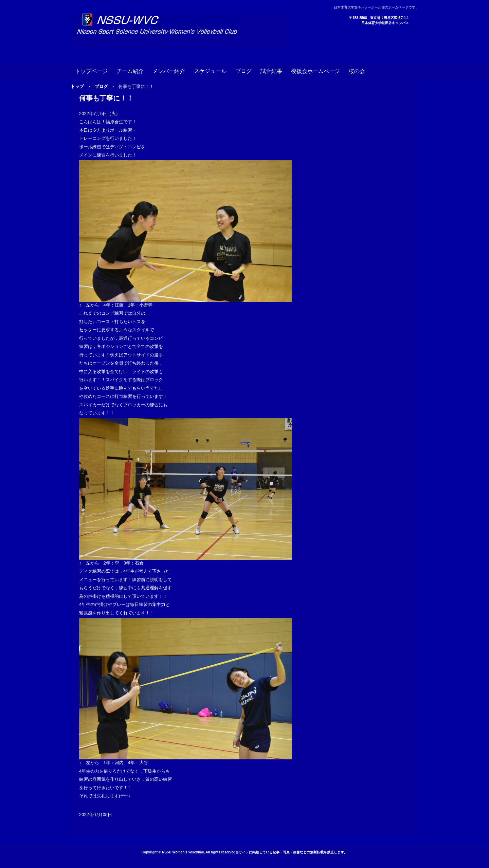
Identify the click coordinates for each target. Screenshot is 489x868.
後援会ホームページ (315, 71)
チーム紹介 (130, 71)
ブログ (243, 71)
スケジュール (210, 71)
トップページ (91, 71)
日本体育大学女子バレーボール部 (180, 31)
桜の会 (357, 71)
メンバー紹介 (169, 71)
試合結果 (271, 71)
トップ (77, 86)
